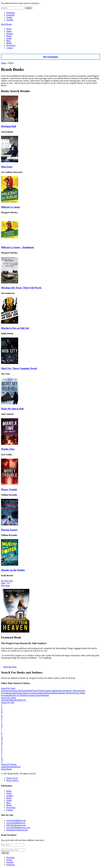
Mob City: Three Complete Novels (19, 368)
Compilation (55, 691)
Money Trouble (9, 489)
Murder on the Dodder (13, 570)
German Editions (38, 693)
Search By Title (8, 702)
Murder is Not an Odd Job (15, 328)
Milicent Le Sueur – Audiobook (17, 247)
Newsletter (11, 45)
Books (9, 36)
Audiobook (28, 691)
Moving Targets (9, 530)
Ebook (9, 767)
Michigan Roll (9, 126)
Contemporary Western (70, 691)
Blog (8, 41)
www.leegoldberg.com (16, 823)
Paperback (16, 767)
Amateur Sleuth (17, 691)
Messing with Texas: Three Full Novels (21, 288)
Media (9, 43)
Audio (9, 38)
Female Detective (23, 693)
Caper (47, 691)
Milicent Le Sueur (11, 207)
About (9, 31)
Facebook (10, 15)
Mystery (76, 693)
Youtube (10, 20)
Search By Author (9, 698)
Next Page (5, 586)
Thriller (23, 695)
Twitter (9, 17)
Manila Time (8, 449)
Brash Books (6, 24)
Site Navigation (51, 57)
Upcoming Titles (33, 695)
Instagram (11, 13)
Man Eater (7, 167)
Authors (10, 34)
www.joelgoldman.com (16, 820)
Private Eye (15, 695)
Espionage (11, 693)
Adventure (6, 691)
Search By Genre (8, 688)
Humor (56, 693)
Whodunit (45, 695)
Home (9, 29)
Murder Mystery (66, 693)
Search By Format (9, 764)
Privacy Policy (12, 780)
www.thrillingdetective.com (18, 827)
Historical (49, 693)
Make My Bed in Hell (12, 409)
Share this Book (10, 667)
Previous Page (7, 581)
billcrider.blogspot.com (16, 825)
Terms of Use (12, 778)
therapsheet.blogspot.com (17, 830)
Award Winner (39, 691)
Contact (10, 48)
